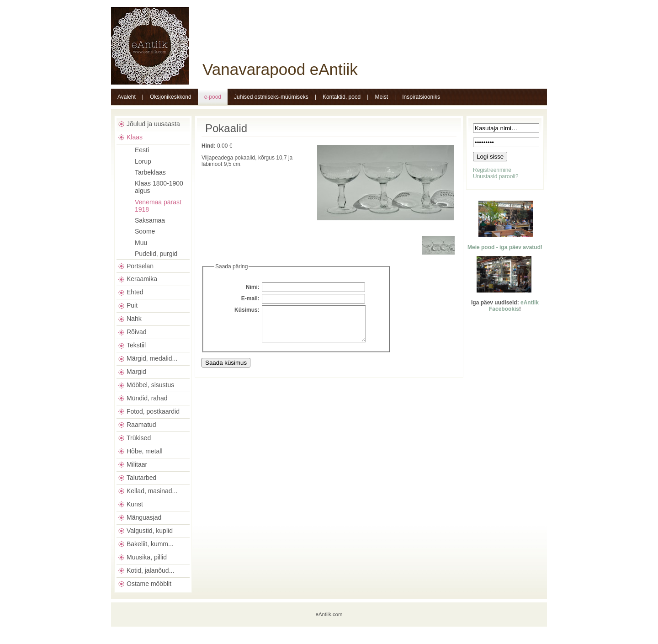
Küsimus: (247, 310)
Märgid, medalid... (152, 358)
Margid (136, 372)
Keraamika (142, 279)
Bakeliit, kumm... (150, 544)
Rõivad (137, 332)
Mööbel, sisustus (150, 385)
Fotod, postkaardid (153, 411)
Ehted (135, 292)
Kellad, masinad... (152, 491)
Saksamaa (150, 220)
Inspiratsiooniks (421, 97)
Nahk (134, 319)
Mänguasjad (144, 517)
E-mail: (250, 298)
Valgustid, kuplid (150, 531)
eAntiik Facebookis (514, 306)
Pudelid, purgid (156, 254)
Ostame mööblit (149, 584)
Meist (381, 97)
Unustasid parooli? (496, 176)
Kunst (135, 504)
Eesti (142, 150)
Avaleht (127, 97)
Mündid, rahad (147, 398)
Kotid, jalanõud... (150, 570)
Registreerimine (492, 170)
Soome (145, 231)
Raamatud (141, 425)
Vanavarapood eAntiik (280, 69)
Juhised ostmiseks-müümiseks (271, 97)
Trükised (139, 438)
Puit (132, 305)
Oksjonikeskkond (171, 97)
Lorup (143, 161)
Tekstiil (136, 345)
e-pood (213, 97)
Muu (141, 243)
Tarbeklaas (150, 172)
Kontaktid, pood (342, 97)
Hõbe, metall (145, 451)
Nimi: (253, 287)
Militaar (137, 464)
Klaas (135, 137)
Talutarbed (141, 478)
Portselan (140, 266)
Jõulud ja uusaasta (153, 124)
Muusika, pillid (147, 557)
